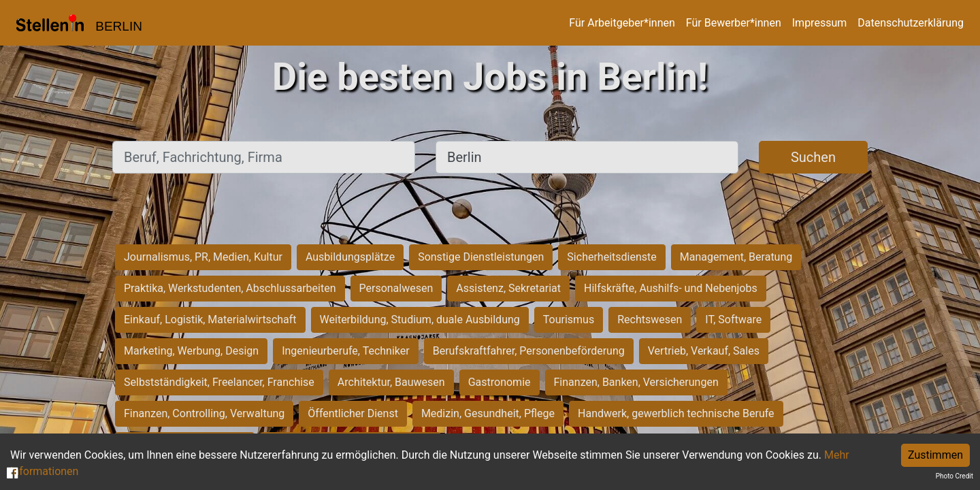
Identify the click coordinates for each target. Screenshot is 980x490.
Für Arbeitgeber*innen (622, 23)
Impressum (820, 23)
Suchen (813, 157)
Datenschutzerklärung (911, 23)
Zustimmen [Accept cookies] (935, 455)
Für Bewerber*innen (734, 23)
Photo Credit (954, 476)
